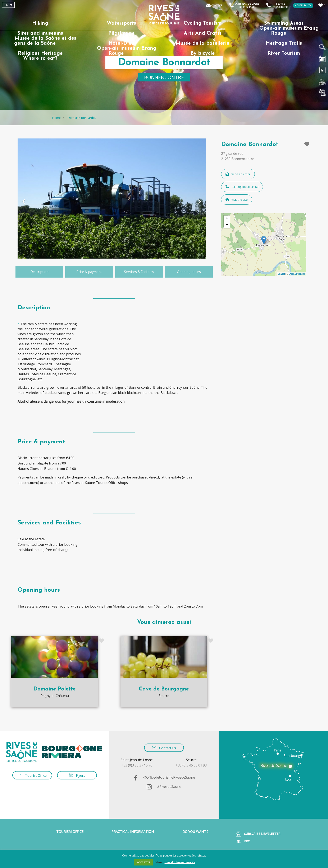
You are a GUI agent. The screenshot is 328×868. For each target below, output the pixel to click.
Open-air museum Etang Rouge (289, 31)
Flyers (77, 775)
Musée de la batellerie (202, 43)
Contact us (164, 748)
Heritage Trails (284, 43)
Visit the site (237, 200)
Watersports (121, 23)
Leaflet (281, 274)
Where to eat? (40, 58)
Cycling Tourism (203, 23)
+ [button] (227, 219)
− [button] (227, 225)
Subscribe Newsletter (258, 834)
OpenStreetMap (297, 274)
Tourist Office (32, 775)
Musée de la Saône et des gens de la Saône (45, 41)
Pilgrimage (121, 33)
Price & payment (89, 272)
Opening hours (189, 272)
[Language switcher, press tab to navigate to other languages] (8, 5)
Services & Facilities (139, 272)
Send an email (238, 174)
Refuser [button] (159, 862)
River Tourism (284, 53)
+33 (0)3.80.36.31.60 (242, 187)
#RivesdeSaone (164, 787)
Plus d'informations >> (180, 862)
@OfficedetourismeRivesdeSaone (164, 777)
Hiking (40, 23)
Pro (243, 841)
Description (39, 272)
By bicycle (203, 53)
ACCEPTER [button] (143, 862)
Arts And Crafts (203, 33)
